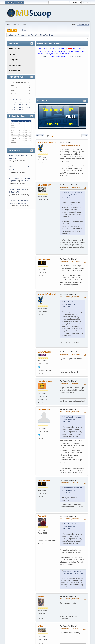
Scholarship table (83, 24)
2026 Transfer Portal (17, 167)
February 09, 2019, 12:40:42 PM (70, 412)
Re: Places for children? (69, 185)
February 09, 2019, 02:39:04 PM (70, 519)
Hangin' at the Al (15, 48)
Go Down (40, 136)
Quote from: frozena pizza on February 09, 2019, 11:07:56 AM (72, 304)
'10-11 (27, 110)
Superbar (12, 54)
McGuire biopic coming (18, 189)
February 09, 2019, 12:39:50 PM (70, 384)
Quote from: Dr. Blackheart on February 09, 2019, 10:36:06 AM (72, 419)
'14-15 (21, 107)
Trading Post (13, 60)
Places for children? (67, 143)
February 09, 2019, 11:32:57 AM (70, 297)
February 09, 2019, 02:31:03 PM (70, 483)
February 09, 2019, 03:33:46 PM (70, 599)
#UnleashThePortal (47, 142)
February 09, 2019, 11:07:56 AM (70, 262)
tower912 (42, 596)
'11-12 (21, 110)
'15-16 (15, 107)
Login (44, 56)
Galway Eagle (44, 352)
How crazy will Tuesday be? (20, 156)
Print (85, 136)
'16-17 (27, 105)
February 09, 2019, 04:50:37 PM (70, 629)
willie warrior (13, 158)
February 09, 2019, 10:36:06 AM (70, 187)
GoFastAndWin (14, 192)
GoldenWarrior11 (22, 203)
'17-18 (21, 105)
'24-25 (15, 100)
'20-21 (21, 102)
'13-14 (27, 107)
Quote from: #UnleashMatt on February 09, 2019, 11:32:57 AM (72, 490)
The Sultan (24, 181)
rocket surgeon (45, 381)
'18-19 (15, 105)
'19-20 (27, 102)
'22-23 (27, 100)
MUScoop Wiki (14, 71)
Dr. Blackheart (45, 185)
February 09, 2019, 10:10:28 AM (70, 145)
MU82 (40, 626)
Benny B (42, 516)
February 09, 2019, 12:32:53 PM (70, 354)
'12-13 (15, 110)
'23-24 (21, 100)
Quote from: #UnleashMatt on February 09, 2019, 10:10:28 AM (72, 195)
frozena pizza (44, 259)
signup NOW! (77, 56)
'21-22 (15, 102)
